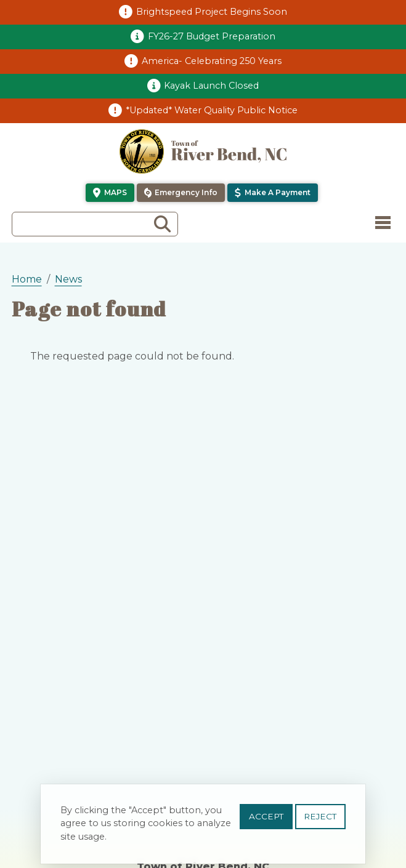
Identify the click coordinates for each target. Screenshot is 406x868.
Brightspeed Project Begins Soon (212, 12)
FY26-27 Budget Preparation (212, 36)
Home (27, 279)
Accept (266, 822)
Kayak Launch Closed (211, 86)
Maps (116, 192)
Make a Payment (278, 192)
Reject (320, 822)
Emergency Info (186, 192)
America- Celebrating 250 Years (212, 61)
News (68, 279)
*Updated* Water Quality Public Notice (212, 110)
